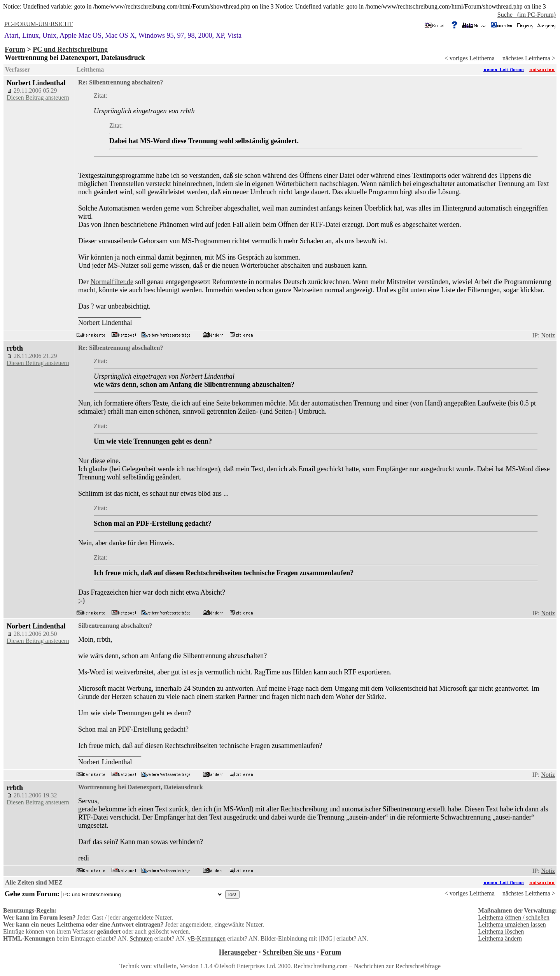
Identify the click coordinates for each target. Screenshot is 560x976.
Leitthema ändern (500, 938)
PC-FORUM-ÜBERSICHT (38, 24)
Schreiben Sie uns (289, 952)
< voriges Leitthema (470, 58)
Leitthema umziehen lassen (512, 924)
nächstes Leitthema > (529, 58)
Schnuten (141, 938)
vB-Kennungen (207, 938)
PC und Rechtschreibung (70, 49)
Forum (15, 49)
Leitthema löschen (501, 931)
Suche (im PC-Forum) (527, 15)
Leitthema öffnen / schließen (514, 917)
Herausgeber (238, 952)
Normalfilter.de (112, 282)
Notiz (548, 335)
